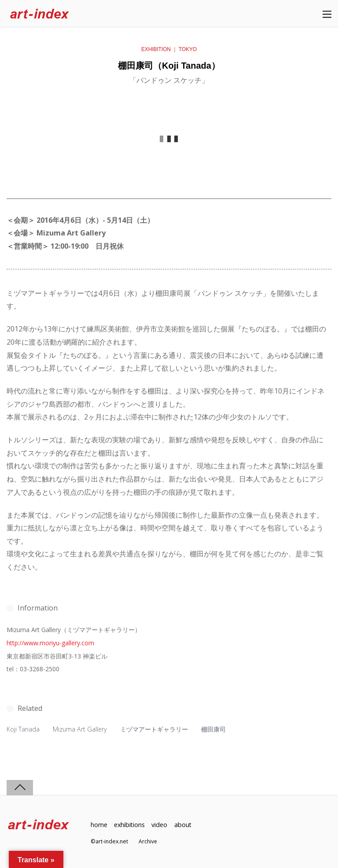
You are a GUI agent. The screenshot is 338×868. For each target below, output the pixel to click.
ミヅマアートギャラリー (154, 729)
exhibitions (130, 824)
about (184, 824)
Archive (148, 841)
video (161, 824)
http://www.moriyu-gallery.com (50, 643)
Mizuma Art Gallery (80, 729)
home (99, 824)
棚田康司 (214, 729)
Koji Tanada (23, 729)
